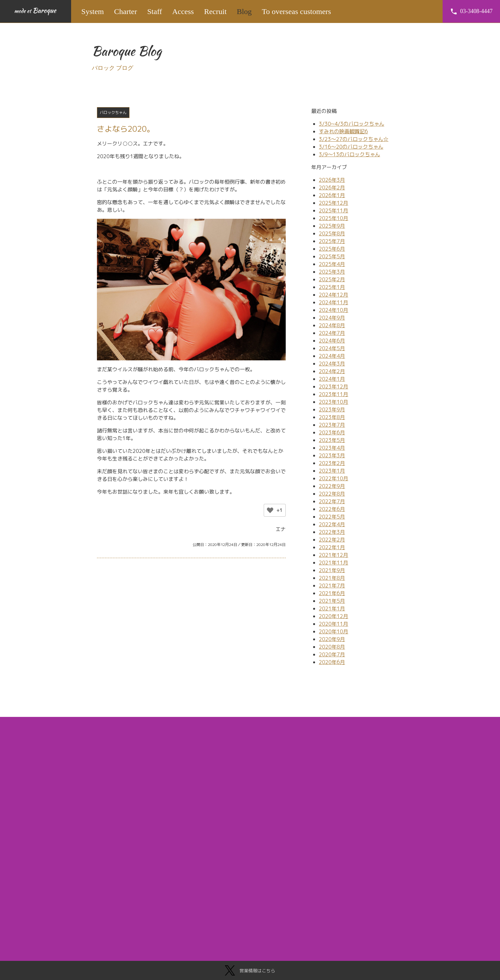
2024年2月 (332, 371)
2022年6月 (332, 509)
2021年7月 (332, 586)
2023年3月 (332, 455)
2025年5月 (332, 256)
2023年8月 (332, 417)
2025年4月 (332, 264)
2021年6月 (332, 593)
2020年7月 (332, 654)
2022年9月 (332, 486)
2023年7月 (332, 425)
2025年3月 (332, 272)
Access (183, 11)
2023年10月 (334, 402)
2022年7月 (332, 501)
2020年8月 (332, 647)
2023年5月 (332, 440)
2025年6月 (332, 249)
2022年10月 (334, 478)
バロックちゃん (113, 112)
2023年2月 (332, 463)
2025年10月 (334, 218)
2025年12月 (334, 203)
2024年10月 (334, 310)
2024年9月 (332, 318)
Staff (155, 11)
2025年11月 (334, 210)
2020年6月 (332, 662)
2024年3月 (332, 364)
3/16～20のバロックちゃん (351, 147)
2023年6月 (332, 432)
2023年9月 (332, 409)
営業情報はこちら (250, 970)
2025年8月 (332, 233)
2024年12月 (334, 295)
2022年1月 (332, 547)
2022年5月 (332, 517)
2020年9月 (332, 639)
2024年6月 (332, 341)
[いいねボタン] (270, 510)
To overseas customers (297, 11)
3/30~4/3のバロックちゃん (352, 124)
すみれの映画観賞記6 (343, 131)
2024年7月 (332, 333)
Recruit (216, 11)
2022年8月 (332, 494)
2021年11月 (334, 563)
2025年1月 (332, 287)
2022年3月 (332, 532)
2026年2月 (332, 188)
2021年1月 (332, 608)
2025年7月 (332, 241)
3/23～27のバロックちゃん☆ (354, 139)
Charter (126, 11)
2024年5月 (332, 348)
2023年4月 (332, 448)
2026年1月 (332, 195)
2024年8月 (332, 325)
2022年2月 (332, 540)
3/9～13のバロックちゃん (349, 154)
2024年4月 (332, 356)
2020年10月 (334, 631)
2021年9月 (332, 570)
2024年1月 (332, 379)
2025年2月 (332, 279)
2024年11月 (334, 302)
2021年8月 (332, 578)
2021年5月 (332, 601)
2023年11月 (334, 394)
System (93, 11)
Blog (244, 11)
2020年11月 (334, 624)
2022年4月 (332, 524)
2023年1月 (332, 471)
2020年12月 (334, 616)
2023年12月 (334, 387)
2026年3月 (332, 180)
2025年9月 (332, 226)
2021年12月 (334, 555)
